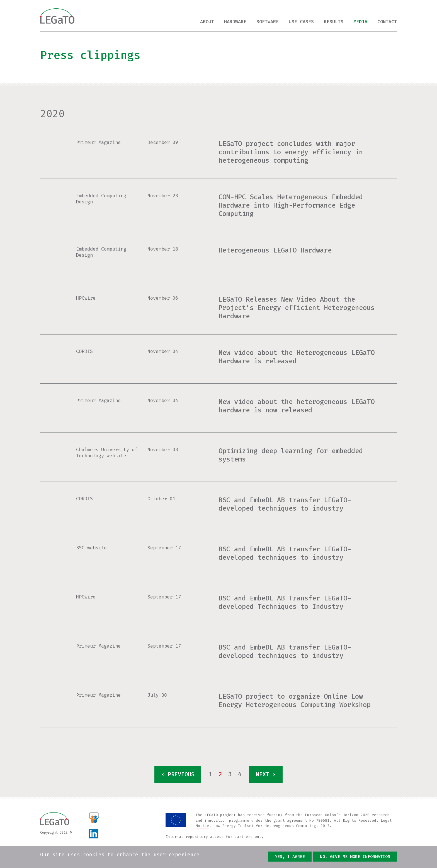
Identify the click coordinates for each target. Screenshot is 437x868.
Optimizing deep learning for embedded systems (291, 455)
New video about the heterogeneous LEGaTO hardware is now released (297, 406)
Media (360, 22)
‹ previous (178, 774)
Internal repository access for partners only (215, 837)
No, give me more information (355, 857)
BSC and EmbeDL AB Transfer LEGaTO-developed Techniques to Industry (285, 602)
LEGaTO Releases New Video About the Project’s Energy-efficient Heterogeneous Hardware (297, 308)
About (207, 22)
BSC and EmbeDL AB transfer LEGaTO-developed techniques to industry (285, 504)
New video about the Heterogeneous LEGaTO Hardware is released (297, 357)
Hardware (235, 22)
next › (266, 774)
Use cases (301, 22)
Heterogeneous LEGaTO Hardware (275, 250)
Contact (387, 22)
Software (268, 22)
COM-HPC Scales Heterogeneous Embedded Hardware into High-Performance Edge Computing (291, 205)
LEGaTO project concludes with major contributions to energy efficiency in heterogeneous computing (291, 152)
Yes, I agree (290, 857)
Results (334, 22)
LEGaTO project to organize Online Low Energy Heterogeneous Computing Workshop (295, 701)
